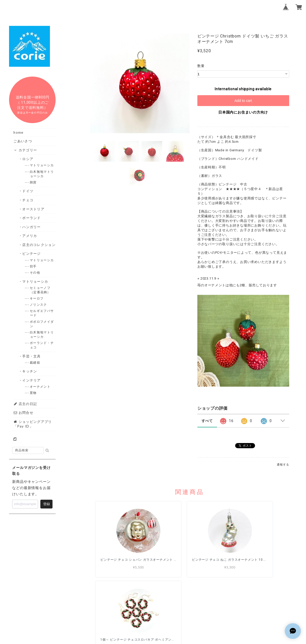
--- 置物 (33, 393)
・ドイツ (28, 191)
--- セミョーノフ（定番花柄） (40, 290)
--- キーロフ (37, 298)
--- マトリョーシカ (42, 165)
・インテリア (32, 380)
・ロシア (28, 159)
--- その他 (35, 272)
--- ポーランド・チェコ (42, 345)
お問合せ (23, 413)
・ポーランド (32, 218)
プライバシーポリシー (161, 614)
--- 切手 (33, 266)
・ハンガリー (32, 227)
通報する (283, 465)
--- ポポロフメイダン (42, 324)
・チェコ (28, 200)
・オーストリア (33, 209)
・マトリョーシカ (35, 281)
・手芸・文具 (32, 356)
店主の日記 (25, 404)
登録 (47, 504)
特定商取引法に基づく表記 (206, 614)
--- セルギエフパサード (42, 313)
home (18, 132)
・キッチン (30, 371)
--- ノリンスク (39, 305)
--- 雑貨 (33, 182)
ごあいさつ (23, 141)
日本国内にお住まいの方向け (243, 112)
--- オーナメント (40, 387)
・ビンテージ (32, 253)
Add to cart (243, 101)
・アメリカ (30, 236)
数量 (201, 66)
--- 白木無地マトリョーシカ (42, 174)
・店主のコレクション (39, 245)
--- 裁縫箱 (35, 362)
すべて (207, 421)
